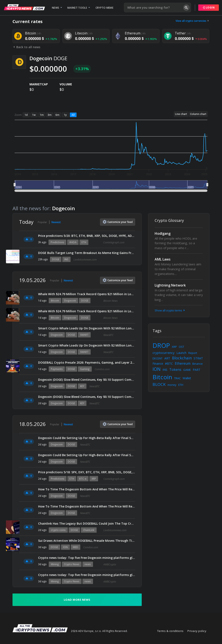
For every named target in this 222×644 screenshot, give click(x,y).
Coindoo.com (102, 369)
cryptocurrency (164, 353)
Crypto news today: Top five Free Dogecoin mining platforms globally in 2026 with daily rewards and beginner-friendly (87, 558)
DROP (161, 345)
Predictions (57, 242)
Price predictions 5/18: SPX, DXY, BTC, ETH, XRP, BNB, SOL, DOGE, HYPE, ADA (87, 472)
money (172, 385)
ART (167, 358)
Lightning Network (170, 285)
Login (209, 8)
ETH (84, 242)
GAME (187, 370)
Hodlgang (163, 233)
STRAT (198, 358)
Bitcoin (55, 301)
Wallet (187, 378)
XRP (94, 479)
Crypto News (72, 564)
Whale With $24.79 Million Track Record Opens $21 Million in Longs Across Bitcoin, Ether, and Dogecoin (87, 294)
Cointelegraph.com (114, 242)
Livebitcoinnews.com (85, 260)
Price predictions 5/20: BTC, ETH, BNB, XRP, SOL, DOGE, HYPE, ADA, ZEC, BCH (87, 236)
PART (197, 370)
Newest (56, 222)
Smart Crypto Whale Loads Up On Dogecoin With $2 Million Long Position (87, 328)
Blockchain (182, 358)
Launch (181, 353)
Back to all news (26, 47)
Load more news (77, 600)
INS (66, 259)
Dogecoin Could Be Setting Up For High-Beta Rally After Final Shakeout (87, 438)
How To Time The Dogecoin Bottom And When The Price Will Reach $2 (87, 489)
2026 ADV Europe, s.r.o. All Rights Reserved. (99, 631)
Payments (57, 369)
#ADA (73, 242)
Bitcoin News (110, 301)
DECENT (157, 358)
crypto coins (58, 530)
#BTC (169, 364)
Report (193, 353)
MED (76, 547)
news (88, 564)
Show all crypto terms (170, 310)
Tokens (175, 370)
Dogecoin (70, 301)
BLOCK (159, 384)
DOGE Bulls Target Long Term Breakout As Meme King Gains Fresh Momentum (87, 253)
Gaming (85, 369)
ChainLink (89, 530)
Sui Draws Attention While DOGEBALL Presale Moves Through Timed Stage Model (87, 541)
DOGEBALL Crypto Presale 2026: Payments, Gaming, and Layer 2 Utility (87, 362)
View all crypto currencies (193, 21)
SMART (84, 335)
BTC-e (83, 479)
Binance (198, 364)
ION (65, 547)
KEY (82, 386)
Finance (158, 364)
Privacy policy (197, 631)
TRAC (177, 378)
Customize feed (118, 222)
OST (181, 347)
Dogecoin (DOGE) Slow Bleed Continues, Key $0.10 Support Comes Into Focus (87, 380)
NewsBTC (108, 335)
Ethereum (183, 363)
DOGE (56, 259)
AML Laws (163, 259)
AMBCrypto (110, 564)
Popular (42, 222)
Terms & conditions (170, 631)
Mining (55, 564)
